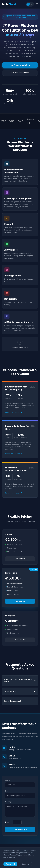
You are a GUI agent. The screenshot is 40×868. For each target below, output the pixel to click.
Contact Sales (20, 640)
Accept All (10, 864)
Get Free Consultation (20, 65)
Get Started (20, 559)
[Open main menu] (37, 4)
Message (9, 802)
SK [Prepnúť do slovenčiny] (32, 4)
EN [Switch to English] (28, 4)
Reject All (26, 864)
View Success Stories (20, 73)
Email (7, 791)
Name (8, 780)
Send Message (20, 829)
